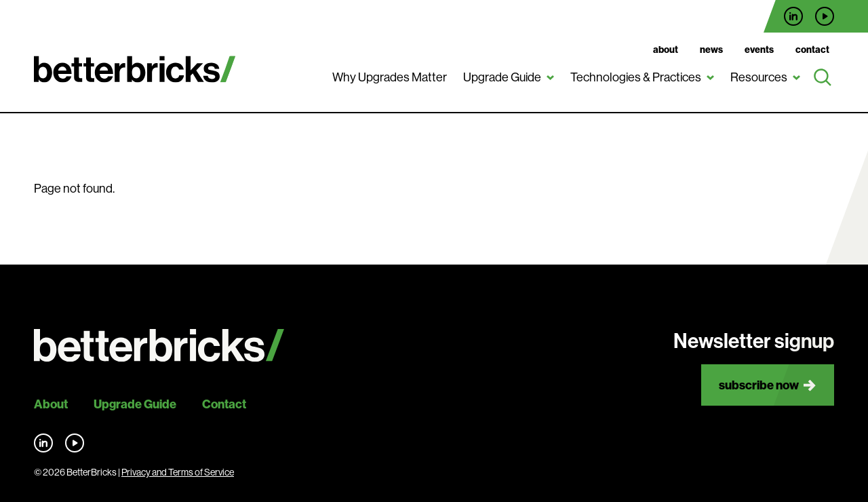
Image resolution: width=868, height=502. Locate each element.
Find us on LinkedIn (793, 16)
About (666, 50)
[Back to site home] (159, 346)
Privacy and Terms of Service (178, 472)
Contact (812, 50)
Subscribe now (759, 385)
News (711, 50)
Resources (759, 77)
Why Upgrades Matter (390, 77)
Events (759, 50)
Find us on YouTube (825, 16)
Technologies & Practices (636, 77)
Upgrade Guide (502, 77)
